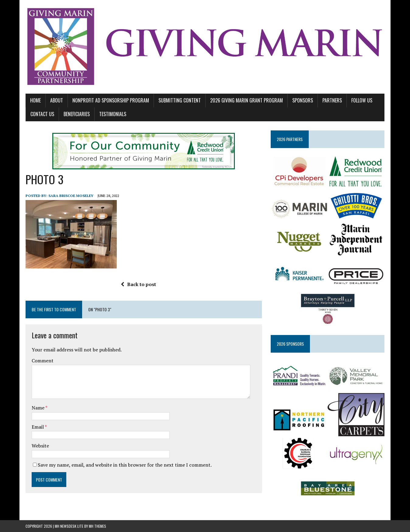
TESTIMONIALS (113, 114)
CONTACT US (42, 114)
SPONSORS (303, 100)
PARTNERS (332, 100)
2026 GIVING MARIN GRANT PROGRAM (247, 100)
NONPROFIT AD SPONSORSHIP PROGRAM (111, 100)
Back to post (138, 284)
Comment (43, 361)
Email (38, 427)
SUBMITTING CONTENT (180, 100)
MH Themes (97, 526)
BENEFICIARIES (77, 114)
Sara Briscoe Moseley (71, 196)
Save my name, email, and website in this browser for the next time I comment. (125, 465)
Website (40, 446)
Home (35, 100)
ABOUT (57, 100)
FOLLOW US (362, 100)
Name (38, 408)
